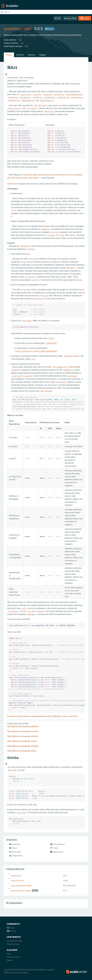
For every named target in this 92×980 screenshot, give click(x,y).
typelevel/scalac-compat (21, 890)
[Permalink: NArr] (6, 75)
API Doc (58, 18)
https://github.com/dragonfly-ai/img (22, 751)
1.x (22, 43)
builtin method (61, 367)
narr (28, 28)
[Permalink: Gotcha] (6, 764)
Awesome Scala (70, 18)
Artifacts (20, 55)
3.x (20, 40)
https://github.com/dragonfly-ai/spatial (23, 746)
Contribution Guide (14, 941)
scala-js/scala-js (17, 880)
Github (11, 928)
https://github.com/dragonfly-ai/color (22, 741)
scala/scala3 (16, 876)
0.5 (26, 46)
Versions (32, 55)
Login (85, 18)
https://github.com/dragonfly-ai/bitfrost (23, 726)
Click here (11, 184)
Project (9, 55)
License (10, 960)
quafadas (12, 28)
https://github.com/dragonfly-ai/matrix (23, 736)
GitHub (49, 29)
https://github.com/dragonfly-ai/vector (23, 731)
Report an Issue (13, 944)
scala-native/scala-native (21, 886)
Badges (43, 55)
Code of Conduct (13, 957)
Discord (11, 931)
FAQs (9, 954)
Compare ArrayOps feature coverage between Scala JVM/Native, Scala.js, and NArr (42, 716)
